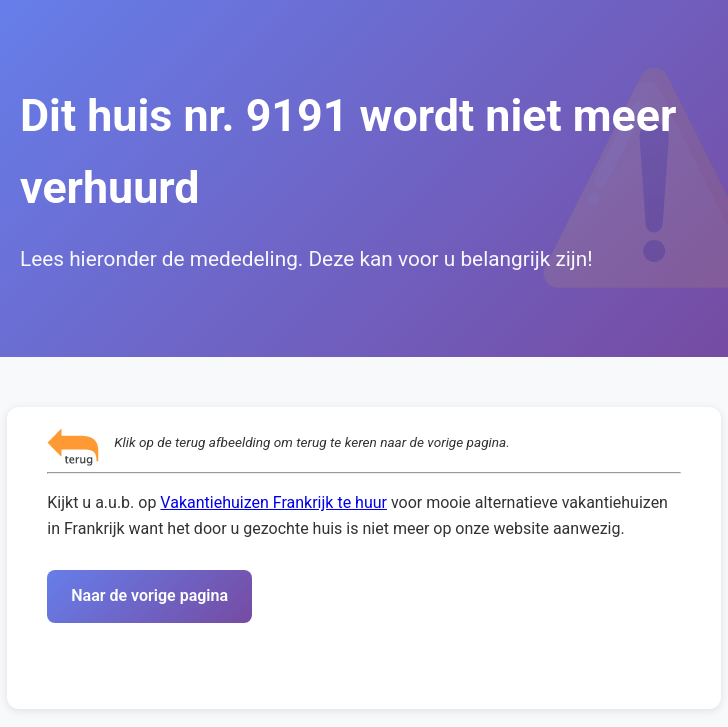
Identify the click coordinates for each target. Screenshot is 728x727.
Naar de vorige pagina (149, 595)
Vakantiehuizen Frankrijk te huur (273, 502)
